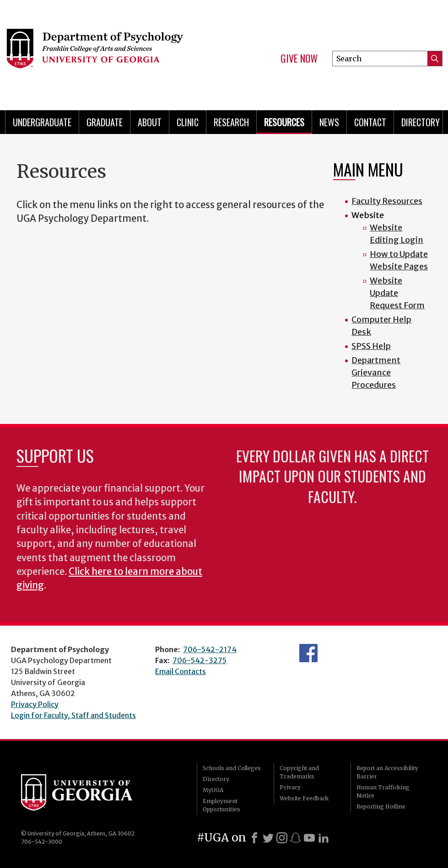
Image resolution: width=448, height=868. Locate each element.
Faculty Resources (387, 201)
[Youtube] (309, 838)
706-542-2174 (210, 649)
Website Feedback (304, 798)
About (150, 122)
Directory (216, 779)
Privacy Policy (35, 704)
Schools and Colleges (232, 768)
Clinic (188, 122)
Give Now (299, 59)
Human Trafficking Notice (383, 791)
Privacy (290, 787)
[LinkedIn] (324, 838)
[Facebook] (254, 838)
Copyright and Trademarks (299, 772)
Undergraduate (42, 122)
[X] (268, 838)
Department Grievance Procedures (376, 372)
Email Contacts (181, 671)
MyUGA (213, 790)
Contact (370, 122)
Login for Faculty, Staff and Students (73, 715)
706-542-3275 (200, 660)
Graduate (105, 122)
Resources (284, 122)
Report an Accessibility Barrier (387, 772)
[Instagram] (282, 838)
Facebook (308, 653)
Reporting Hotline (381, 806)
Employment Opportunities (221, 805)
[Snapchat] (296, 838)
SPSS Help (371, 346)
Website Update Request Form (397, 293)
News (329, 122)
